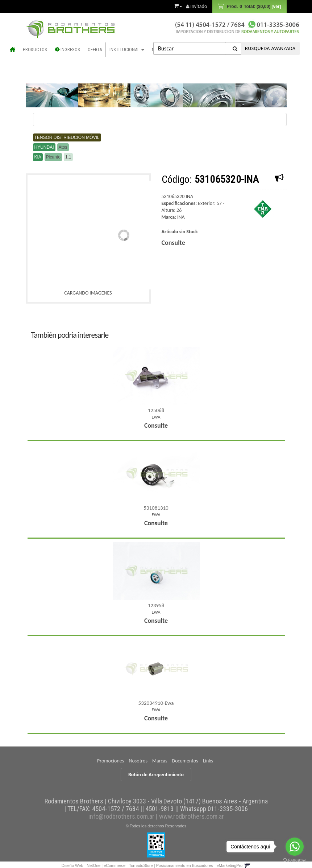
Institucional (127, 50)
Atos (63, 147)
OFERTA (95, 50)
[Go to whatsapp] (295, 847)
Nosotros (138, 761)
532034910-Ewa (156, 703)
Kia (38, 157)
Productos (35, 50)
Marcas (160, 761)
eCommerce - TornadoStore (128, 865)
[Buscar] (235, 48)
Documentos (185, 761)
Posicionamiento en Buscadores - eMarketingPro (199, 865)
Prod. (253, 7)
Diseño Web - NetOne (81, 865)
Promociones (111, 761)
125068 (156, 410)
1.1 (68, 157)
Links (208, 761)
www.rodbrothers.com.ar (192, 816)
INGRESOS (67, 50)
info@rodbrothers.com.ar (121, 816)
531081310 (156, 508)
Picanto (53, 157)
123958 (156, 605)
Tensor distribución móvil (67, 137)
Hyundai (44, 147)
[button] (178, 5)
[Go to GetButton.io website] (295, 861)
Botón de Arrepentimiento (156, 775)
